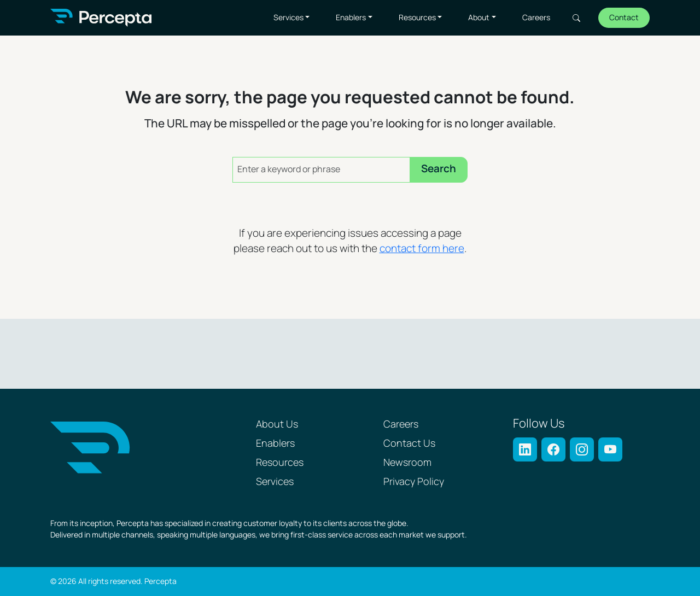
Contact (624, 18)
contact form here (422, 249)
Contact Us (409, 444)
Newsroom (407, 463)
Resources (417, 18)
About (479, 18)
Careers (536, 18)
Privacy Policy (414, 482)
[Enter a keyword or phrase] (322, 170)
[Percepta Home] (101, 18)
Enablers (351, 18)
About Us (277, 425)
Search (576, 18)
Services (288, 18)
